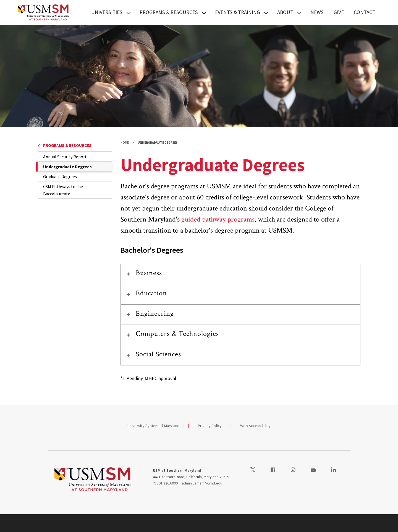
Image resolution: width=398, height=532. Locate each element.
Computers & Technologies (177, 334)
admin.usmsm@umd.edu (202, 483)
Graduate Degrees (60, 177)
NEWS (317, 12)
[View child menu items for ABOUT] (299, 13)
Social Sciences (159, 354)
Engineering (155, 314)
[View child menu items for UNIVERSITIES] (129, 13)
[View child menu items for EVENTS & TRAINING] (266, 13)
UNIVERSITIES (107, 12)
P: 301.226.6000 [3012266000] (165, 483)
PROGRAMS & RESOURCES (169, 12)
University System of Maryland (154, 426)
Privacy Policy (210, 426)
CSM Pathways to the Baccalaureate (63, 190)
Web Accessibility (255, 426)
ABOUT (285, 12)
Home (125, 143)
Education (151, 293)
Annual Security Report (65, 157)
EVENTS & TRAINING (238, 12)
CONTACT (365, 12)
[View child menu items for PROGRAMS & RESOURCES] (204, 13)
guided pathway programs (218, 219)
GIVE (339, 12)
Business (149, 273)
